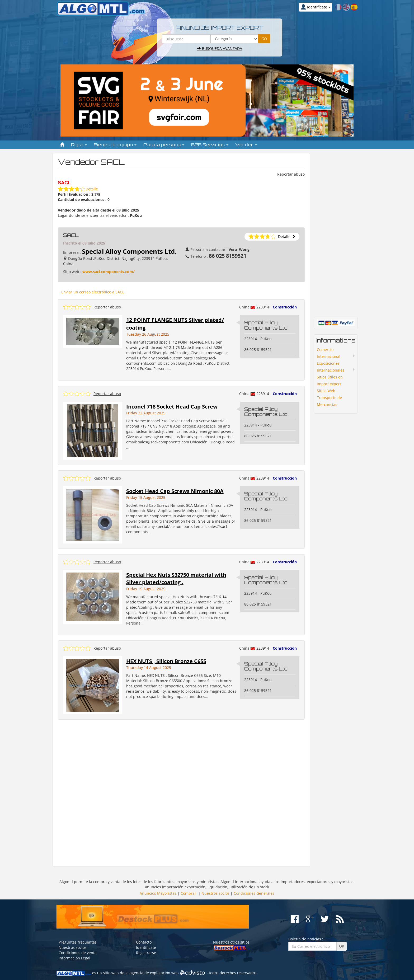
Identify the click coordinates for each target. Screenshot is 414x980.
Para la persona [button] (164, 145)
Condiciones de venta (78, 953)
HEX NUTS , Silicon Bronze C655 (166, 661)
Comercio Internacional (329, 353)
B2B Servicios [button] (210, 145)
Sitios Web (326, 391)
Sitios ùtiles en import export (330, 380)
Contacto (144, 942)
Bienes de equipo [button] (115, 145)
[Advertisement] (181, 793)
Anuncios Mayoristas (158, 893)
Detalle (92, 189)
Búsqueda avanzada (220, 48)
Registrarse (146, 953)
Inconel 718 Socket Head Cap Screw (172, 407)
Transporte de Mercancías (329, 401)
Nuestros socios (215, 893)
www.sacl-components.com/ (109, 272)
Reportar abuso (291, 174)
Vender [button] (246, 145)
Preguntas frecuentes (78, 942)
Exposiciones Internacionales (331, 367)
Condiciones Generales (254, 893)
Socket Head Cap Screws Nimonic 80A (175, 491)
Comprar (188, 893)
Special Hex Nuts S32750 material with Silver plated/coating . (176, 579)
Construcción (285, 307)
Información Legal (74, 958)
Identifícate (146, 947)
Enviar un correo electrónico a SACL (93, 292)
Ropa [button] (79, 145)
